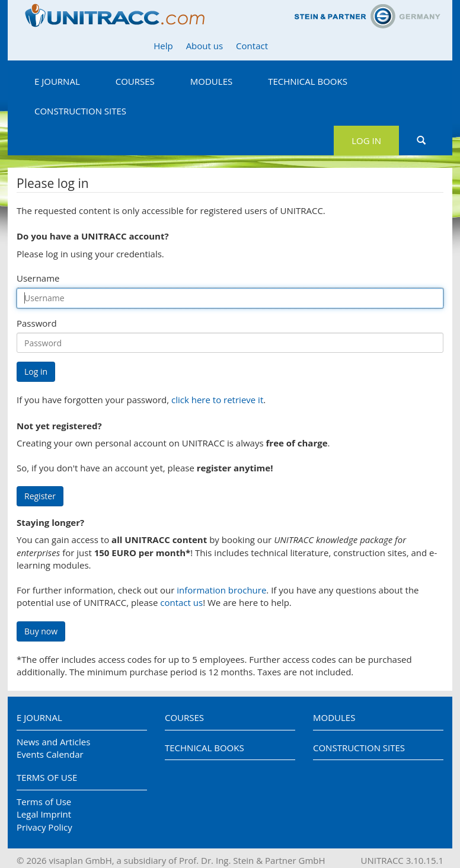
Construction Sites (80, 111)
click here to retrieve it (217, 400)
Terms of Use (47, 777)
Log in (366, 141)
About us (205, 46)
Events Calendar (50, 754)
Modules (211, 81)
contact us (181, 602)
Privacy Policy (44, 827)
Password (37, 323)
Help (163, 46)
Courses (135, 81)
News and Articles (53, 742)
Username (38, 278)
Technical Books (308, 81)
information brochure (221, 590)
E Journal (57, 81)
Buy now (41, 631)
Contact (252, 46)
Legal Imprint (44, 814)
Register (40, 496)
